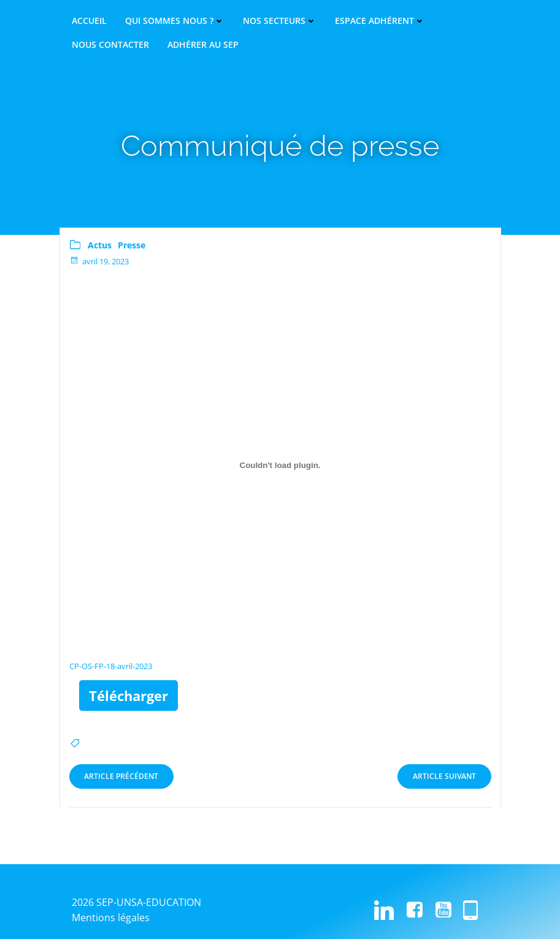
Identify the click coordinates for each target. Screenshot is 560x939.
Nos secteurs (280, 21)
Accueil (89, 21)
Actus (100, 244)
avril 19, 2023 (99, 259)
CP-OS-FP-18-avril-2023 (111, 665)
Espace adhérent (380, 21)
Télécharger (128, 694)
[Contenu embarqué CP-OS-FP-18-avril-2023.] (280, 464)
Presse (132, 244)
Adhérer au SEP (203, 45)
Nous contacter (110, 45)
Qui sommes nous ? (175, 21)
